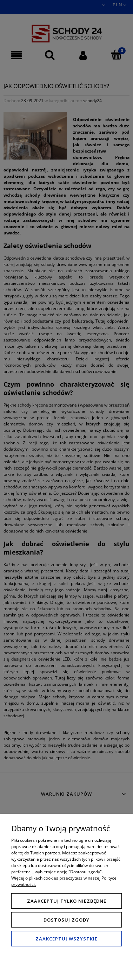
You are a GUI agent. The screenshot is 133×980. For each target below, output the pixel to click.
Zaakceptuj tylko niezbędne (67, 901)
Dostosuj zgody (66, 920)
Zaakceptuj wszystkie (66, 939)
